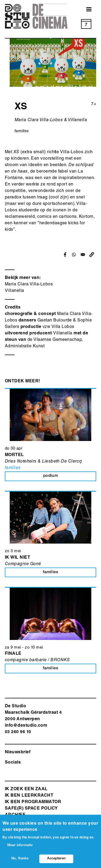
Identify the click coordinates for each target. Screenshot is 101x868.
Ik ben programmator (33, 802)
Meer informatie (20, 846)
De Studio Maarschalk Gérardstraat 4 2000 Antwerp (33, 713)
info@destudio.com (26, 726)
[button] (92, 255)
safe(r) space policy (31, 809)
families (22, 131)
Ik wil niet (18, 558)
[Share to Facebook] (65, 255)
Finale (13, 654)
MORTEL (14, 455)
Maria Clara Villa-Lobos (29, 285)
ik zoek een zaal (26, 789)
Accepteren (56, 859)
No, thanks (20, 859)
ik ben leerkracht (29, 796)
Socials (13, 763)
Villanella (15, 291)
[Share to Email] (83, 255)
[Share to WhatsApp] (74, 255)
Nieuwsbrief (18, 752)
